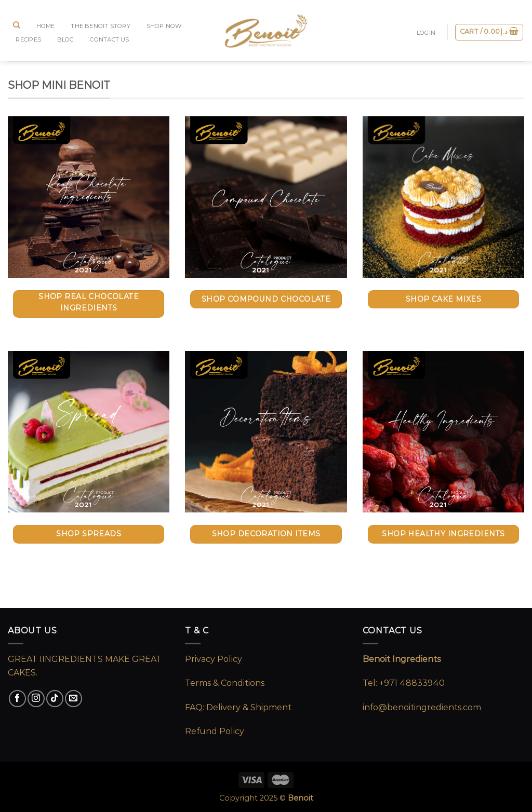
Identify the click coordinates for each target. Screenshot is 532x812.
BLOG (66, 39)
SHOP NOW (164, 26)
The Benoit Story (101, 26)
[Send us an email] (74, 699)
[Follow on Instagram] (36, 699)
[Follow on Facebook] (17, 699)
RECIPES (28, 39)
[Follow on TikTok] (55, 699)
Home (46, 26)
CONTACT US (109, 39)
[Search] (17, 25)
